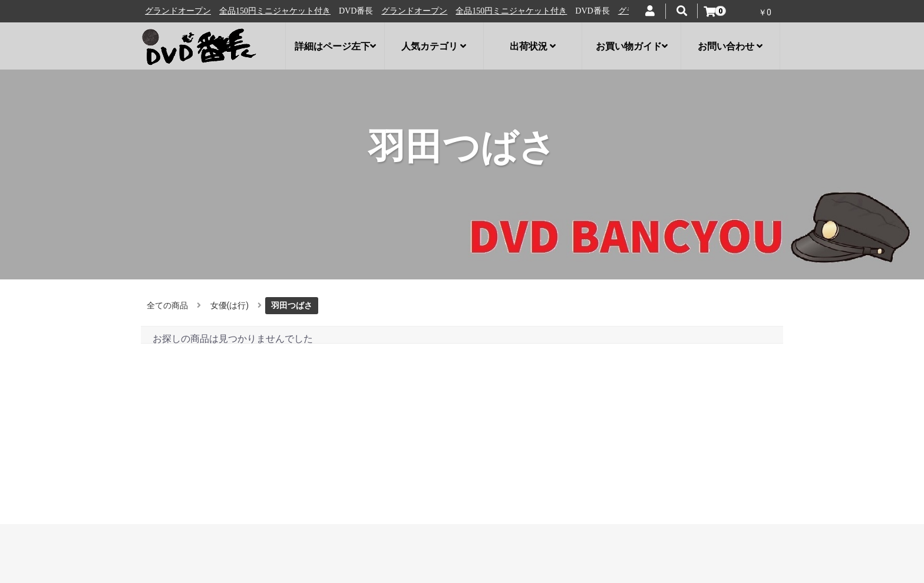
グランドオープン (185, 11)
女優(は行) (230, 305)
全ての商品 (167, 305)
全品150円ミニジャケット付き (282, 11)
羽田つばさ (292, 305)
